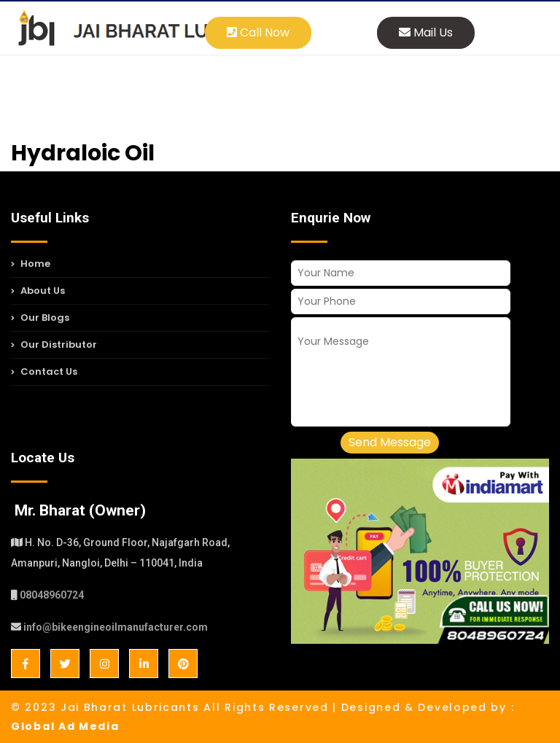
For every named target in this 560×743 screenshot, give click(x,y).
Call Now (258, 32)
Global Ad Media (65, 726)
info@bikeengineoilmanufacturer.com (116, 627)
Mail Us (426, 32)
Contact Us (44, 371)
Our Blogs (40, 318)
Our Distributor (54, 345)
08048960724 (52, 595)
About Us (38, 291)
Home (31, 265)
